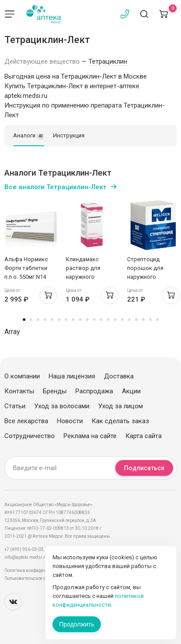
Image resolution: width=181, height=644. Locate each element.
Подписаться (144, 468)
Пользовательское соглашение (37, 578)
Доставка (119, 376)
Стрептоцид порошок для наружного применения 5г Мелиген (146, 277)
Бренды (55, 391)
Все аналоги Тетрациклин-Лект (55, 187)
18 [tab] (143, 320)
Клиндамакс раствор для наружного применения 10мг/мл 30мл (90, 277)
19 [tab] (150, 320)
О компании (22, 376)
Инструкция (69, 135)
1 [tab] (24, 320)
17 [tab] (136, 320)
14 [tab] (115, 320)
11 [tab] (94, 320)
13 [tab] (108, 320)
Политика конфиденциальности (37, 570)
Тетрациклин (108, 61)
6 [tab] (59, 320)
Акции (131, 391)
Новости (70, 421)
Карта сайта (144, 436)
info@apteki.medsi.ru (26, 557)
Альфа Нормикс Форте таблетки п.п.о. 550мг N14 (26, 268)
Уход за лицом (121, 406)
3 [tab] (38, 320)
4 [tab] (45, 320)
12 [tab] (101, 320)
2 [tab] (31, 320)
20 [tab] (157, 320)
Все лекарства (26, 421)
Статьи (15, 406)
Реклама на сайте (90, 436)
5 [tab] (52, 320)
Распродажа (94, 391)
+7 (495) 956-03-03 (24, 549)
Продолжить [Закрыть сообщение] (77, 624)
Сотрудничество (30, 436)
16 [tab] (129, 320)
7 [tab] (66, 320)
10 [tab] (87, 320)
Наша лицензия (72, 376)
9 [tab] (80, 320)
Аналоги (29, 136)
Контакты (19, 391)
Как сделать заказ (120, 421)
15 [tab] (122, 320)
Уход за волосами (62, 406)
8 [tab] (73, 320)
